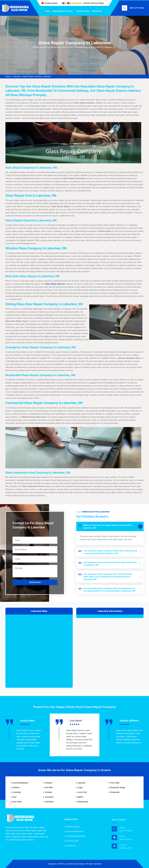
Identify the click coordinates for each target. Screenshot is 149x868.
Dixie (14, 797)
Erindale (48, 792)
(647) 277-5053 (137, 8)
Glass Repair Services (62, 11)
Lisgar (80, 788)
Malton (80, 797)
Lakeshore (49, 802)
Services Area (83, 11)
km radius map (39, 649)
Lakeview (17, 76)
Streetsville (115, 792)
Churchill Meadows (20, 783)
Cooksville (17, 792)
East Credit (17, 802)
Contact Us (97, 11)
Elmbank (49, 783)
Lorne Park (82, 792)
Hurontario (49, 797)
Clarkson (16, 788)
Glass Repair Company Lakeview (37, 76)
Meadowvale (83, 802)
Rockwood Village (118, 788)
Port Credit (115, 783)
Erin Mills (49, 788)
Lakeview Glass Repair (75, 864)
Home (48, 11)
